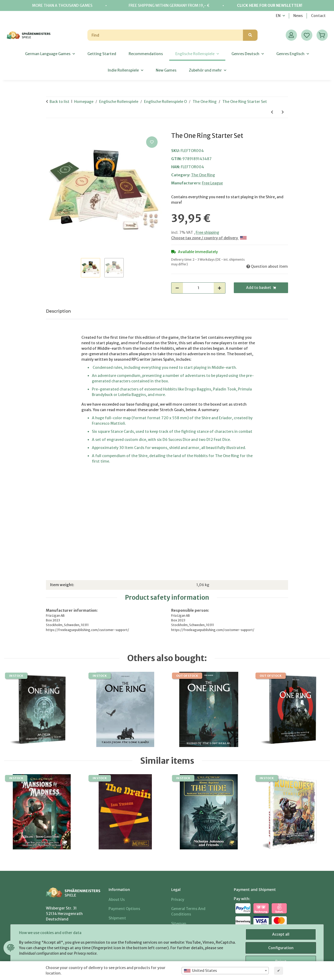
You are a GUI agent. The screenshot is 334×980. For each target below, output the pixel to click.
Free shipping (207, 232)
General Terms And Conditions (188, 911)
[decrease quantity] (177, 288)
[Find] (165, 35)
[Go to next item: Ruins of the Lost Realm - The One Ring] (283, 112)
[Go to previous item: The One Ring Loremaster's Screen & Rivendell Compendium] (272, 112)
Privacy (178, 900)
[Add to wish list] (152, 142)
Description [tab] (58, 311)
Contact (318, 16)
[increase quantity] (219, 288)
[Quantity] (198, 288)
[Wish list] (307, 35)
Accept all (281, 934)
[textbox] (225, 971)
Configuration (281, 948)
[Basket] (322, 35)
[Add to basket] (50, 129)
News (298, 16)
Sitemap (179, 924)
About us (117, 900)
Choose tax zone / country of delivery (209, 238)
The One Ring (203, 175)
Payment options (124, 909)
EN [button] (278, 16)
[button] (291, 35)
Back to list (59, 102)
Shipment (117, 918)
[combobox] (225, 971)
